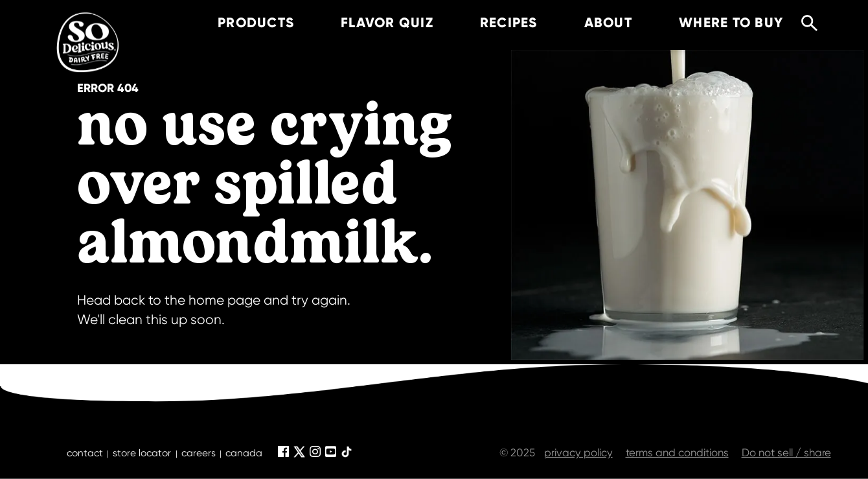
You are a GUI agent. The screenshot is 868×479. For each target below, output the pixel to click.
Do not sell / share (786, 453)
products (238, 23)
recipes (491, 23)
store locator (142, 453)
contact (85, 453)
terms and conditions (677, 453)
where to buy (714, 23)
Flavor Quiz (370, 23)
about (591, 23)
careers (199, 453)
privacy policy (578, 453)
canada (244, 453)
